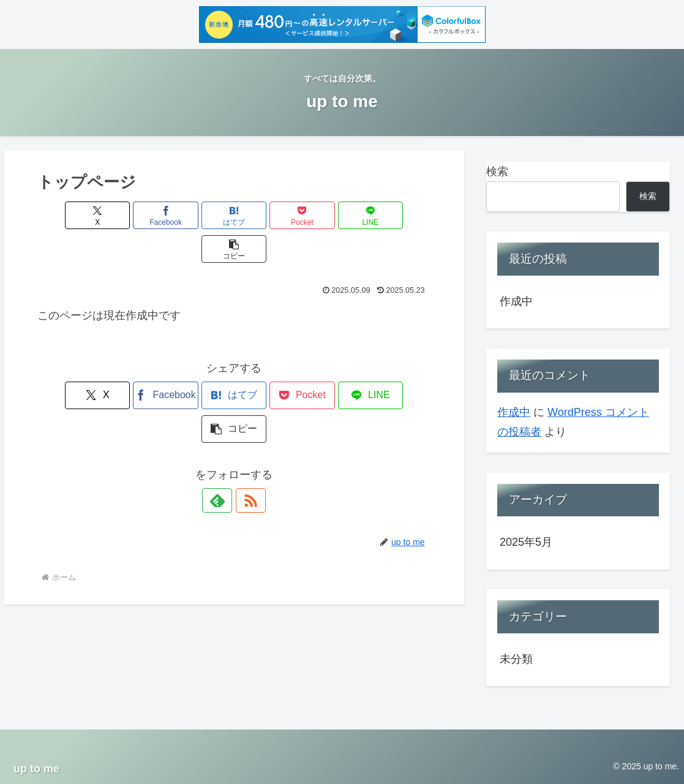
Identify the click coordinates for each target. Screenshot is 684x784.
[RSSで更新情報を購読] (248, 433)
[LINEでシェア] (333, 215)
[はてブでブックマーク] (201, 215)
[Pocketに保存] (267, 215)
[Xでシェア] (69, 215)
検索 (497, 171)
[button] (400, 215)
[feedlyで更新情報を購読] (220, 433)
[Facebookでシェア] (135, 215)
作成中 (516, 301)
